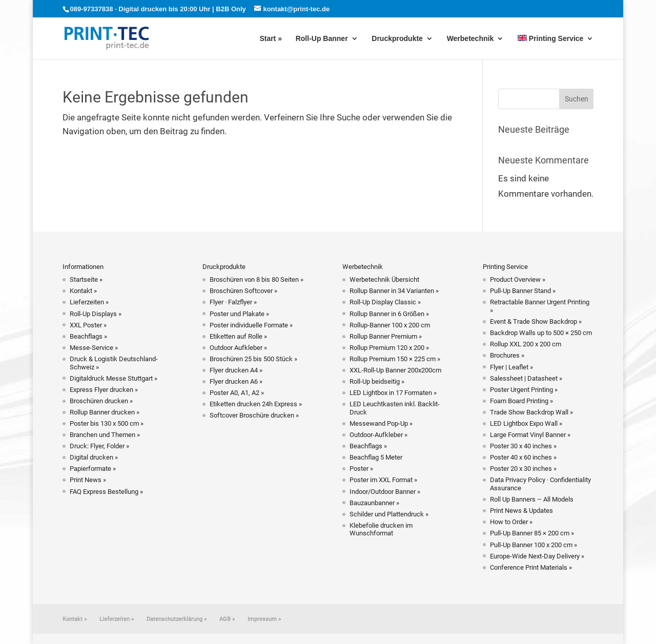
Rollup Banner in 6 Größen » (389, 314)
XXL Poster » (88, 325)
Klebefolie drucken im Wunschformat (381, 529)
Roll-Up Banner (322, 39)
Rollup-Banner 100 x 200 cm (390, 325)
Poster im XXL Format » (383, 480)
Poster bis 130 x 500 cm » (107, 423)
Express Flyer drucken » (104, 390)
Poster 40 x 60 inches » (523, 457)
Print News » (88, 480)
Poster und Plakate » (239, 314)
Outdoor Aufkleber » (238, 348)
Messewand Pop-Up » (381, 423)
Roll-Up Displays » (96, 314)
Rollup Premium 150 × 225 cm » (395, 359)
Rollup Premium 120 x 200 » (389, 348)
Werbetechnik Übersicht (384, 279)
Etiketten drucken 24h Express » (256, 404)
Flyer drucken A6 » (236, 381)
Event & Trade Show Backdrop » (536, 321)
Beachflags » (88, 336)
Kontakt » (83, 291)
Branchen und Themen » (105, 435)
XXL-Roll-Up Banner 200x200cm (395, 370)
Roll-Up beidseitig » (377, 381)
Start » (271, 39)
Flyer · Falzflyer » (233, 302)
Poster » (361, 469)
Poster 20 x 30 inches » (523, 469)
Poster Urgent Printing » (524, 390)
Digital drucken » (94, 457)
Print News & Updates (521, 511)
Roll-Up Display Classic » (385, 302)
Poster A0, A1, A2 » (237, 393)
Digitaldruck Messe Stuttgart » (114, 378)
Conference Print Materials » (531, 567)
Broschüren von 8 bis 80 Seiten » (257, 279)
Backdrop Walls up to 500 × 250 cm (541, 333)
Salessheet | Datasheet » (526, 378)
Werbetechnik (470, 39)
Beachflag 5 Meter (376, 457)
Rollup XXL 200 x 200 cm (526, 344)
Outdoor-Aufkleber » (378, 435)
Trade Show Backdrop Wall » (531, 412)
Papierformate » (93, 469)
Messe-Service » (94, 348)
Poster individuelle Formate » (251, 325)
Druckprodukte (397, 39)
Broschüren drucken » (101, 401)
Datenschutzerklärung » (177, 619)
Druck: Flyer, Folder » (99, 446)
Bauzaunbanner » (374, 503)
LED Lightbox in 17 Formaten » (393, 393)
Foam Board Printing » (521, 401)
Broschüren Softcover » (243, 291)
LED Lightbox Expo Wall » (526, 423)
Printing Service (550, 39)
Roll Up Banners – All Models (532, 499)
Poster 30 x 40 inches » (523, 446)
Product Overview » (518, 279)
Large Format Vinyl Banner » (530, 435)
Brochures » (507, 355)
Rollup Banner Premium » (386, 336)
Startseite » (86, 279)
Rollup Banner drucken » (105, 412)
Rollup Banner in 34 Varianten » (394, 291)
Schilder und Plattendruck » (389, 514)
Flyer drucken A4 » (236, 370)
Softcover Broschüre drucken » (254, 415)
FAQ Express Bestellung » (106, 492)
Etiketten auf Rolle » (238, 336)
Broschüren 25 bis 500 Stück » (253, 359)
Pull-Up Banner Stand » (523, 291)
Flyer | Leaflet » (511, 367)
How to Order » (511, 522)
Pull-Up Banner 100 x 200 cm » (534, 545)
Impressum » (264, 619)
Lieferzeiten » (89, 302)
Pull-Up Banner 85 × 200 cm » (532, 533)
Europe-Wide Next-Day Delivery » (537, 556)
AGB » (227, 619)
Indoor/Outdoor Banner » (385, 492)
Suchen (577, 99)
